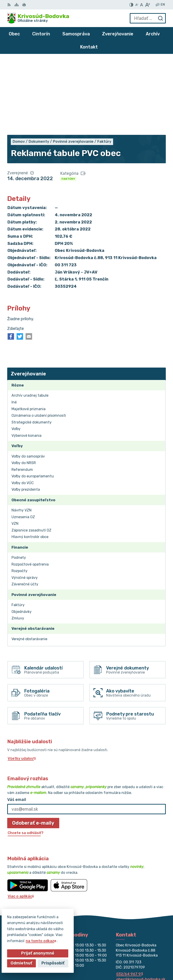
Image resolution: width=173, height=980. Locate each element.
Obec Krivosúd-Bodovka (144, 962)
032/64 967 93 (130, 900)
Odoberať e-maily (33, 749)
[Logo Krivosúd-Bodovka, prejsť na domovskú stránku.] (38, 18)
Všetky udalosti (22, 684)
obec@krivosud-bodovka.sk (141, 905)
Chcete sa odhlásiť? (26, 758)
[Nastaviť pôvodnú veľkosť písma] (142, 5)
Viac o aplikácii (21, 822)
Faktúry (68, 104)
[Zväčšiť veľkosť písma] (147, 5)
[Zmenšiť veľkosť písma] (137, 5)
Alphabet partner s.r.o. (145, 956)
